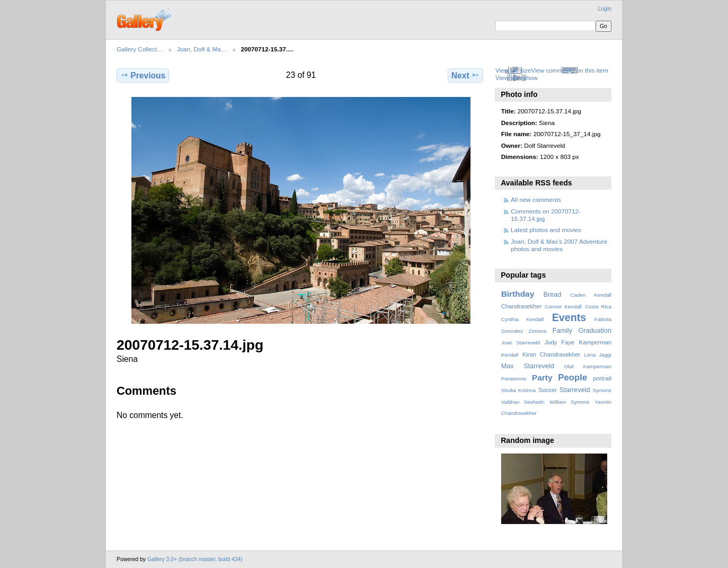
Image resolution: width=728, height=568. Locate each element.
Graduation (595, 331)
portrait (602, 378)
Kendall (510, 355)
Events (569, 317)
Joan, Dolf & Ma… (202, 49)
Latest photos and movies (546, 230)
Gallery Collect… (140, 49)
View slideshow (517, 78)
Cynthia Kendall (522, 319)
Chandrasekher (522, 306)
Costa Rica (598, 307)
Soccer (548, 390)
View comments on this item (569, 70)
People (572, 378)
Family (562, 331)
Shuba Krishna (518, 390)
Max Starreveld (528, 366)
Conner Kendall (563, 307)
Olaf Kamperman (588, 366)
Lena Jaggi (598, 355)
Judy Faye (560, 342)
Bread (552, 295)
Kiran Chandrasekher (551, 354)
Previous (143, 75)
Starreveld (575, 390)
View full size (513, 70)
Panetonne (514, 379)
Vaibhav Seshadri (523, 402)
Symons (602, 390)
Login (605, 9)
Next (465, 75)
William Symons (569, 402)
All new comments (536, 199)
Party (542, 378)
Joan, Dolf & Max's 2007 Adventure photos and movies (559, 245)
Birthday (518, 294)
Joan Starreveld (521, 343)
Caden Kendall (591, 295)
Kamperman (595, 342)
